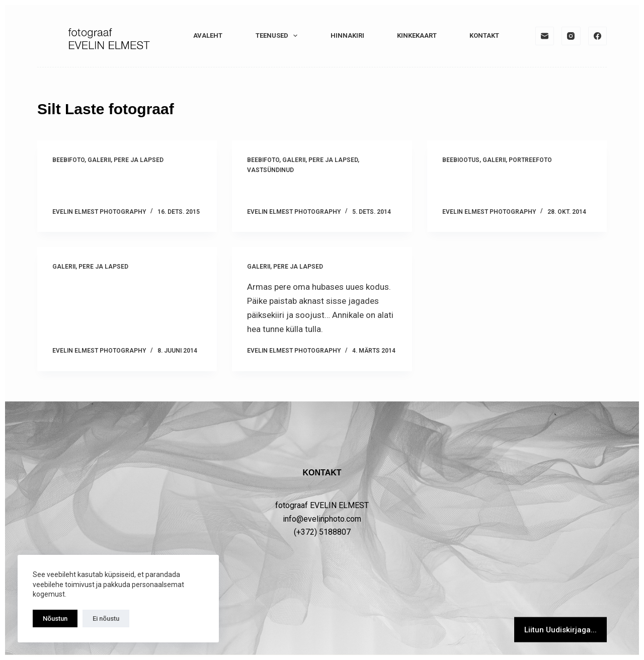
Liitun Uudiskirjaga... (560, 630)
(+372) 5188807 (322, 532)
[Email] (545, 36)
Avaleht (208, 35)
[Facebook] (598, 36)
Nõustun (55, 618)
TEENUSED (279, 36)
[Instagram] (571, 36)
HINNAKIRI (347, 35)
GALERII (99, 160)
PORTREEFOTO (530, 160)
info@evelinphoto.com (322, 518)
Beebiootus (461, 160)
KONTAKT (484, 35)
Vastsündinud (270, 170)
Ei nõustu (106, 618)
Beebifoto (68, 160)
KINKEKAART (417, 35)
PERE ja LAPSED (139, 160)
